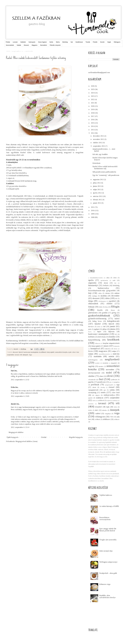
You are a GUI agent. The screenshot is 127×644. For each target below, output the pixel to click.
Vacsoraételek (10, 45)
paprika (91, 382)
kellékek (91, 337)
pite (111, 382)
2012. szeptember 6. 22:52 (20, 380)
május (91, 354)
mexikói (97, 363)
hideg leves (97, 321)
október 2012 (98, 143)
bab (115, 283)
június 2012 (97, 186)
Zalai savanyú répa (106, 551)
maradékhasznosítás (104, 354)
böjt (90, 293)
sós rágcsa (96, 395)
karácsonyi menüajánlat (31, 352)
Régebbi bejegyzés (76, 437)
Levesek (15, 42)
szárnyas (100, 398)
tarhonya (115, 401)
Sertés (51, 42)
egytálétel (112, 301)
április (91, 280)
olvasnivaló (92, 380)
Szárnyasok (32, 42)
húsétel (98, 324)
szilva (94, 401)
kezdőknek (43, 352)
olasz (101, 376)
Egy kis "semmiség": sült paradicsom (106, 175)
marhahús (98, 356)
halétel (117, 319)
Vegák (109, 42)
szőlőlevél (101, 400)
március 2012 (98, 196)
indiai (99, 327)
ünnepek (25, 355)
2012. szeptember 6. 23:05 (20, 396)
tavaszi (17, 355)
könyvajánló (51, 352)
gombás (105, 313)
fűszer (113, 310)
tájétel (109, 401)
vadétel (98, 414)
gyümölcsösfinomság (97, 319)
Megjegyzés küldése (16, 432)
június (113, 329)
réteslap (103, 387)
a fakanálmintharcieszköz (96, 278)
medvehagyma (93, 360)
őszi (78, 352)
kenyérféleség (94, 340)
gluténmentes (93, 313)
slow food (116, 393)
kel (116, 334)
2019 (93, 109)
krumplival (95, 349)
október (91, 376)
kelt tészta (102, 337)
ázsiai (106, 283)
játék (90, 329)
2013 (93, 130)
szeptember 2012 (99, 146)
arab (114, 280)
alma (108, 278)
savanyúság (92, 393)
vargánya (108, 414)
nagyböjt (91, 366)
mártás (111, 356)
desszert (15, 352)
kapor (99, 332)
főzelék (100, 310)
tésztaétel (98, 407)
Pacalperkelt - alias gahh (108, 573)
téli (21, 355)
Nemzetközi (44, 45)
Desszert (26, 45)
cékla (100, 293)
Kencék (102, 42)
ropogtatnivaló (93, 390)
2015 (93, 123)
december (115, 296)
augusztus (92, 283)
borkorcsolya (103, 288)
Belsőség (65, 42)
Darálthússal (79, 42)
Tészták (88, 42)
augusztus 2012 (98, 180)
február (91, 307)
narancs (101, 366)
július (105, 329)
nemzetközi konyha (61, 352)
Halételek (23, 42)
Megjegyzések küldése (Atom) (27, 441)
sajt (105, 390)
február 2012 (98, 200)
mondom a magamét (110, 363)
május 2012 (97, 190)
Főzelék (95, 42)
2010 (93, 210)
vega (30, 355)
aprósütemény (104, 280)
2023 (93, 96)
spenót (90, 398)
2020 (93, 106)
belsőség (116, 285)
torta (115, 407)
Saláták (19, 45)
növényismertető (94, 373)
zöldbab (97, 419)
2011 (93, 207)
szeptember (10, 355)
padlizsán (114, 380)
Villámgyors (117, 42)
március (116, 354)
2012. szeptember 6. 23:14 (20, 427)
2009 (93, 214)
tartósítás (91, 404)
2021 (93, 103)
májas (114, 351)
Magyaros (35, 45)
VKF (112, 417)
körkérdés (117, 346)
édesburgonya (102, 301)
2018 (93, 113)
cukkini (117, 293)
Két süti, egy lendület (100, 154)
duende (13, 404)
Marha (58, 42)
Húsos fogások (42, 42)
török (90, 410)
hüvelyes (91, 327)
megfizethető (112, 359)
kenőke (112, 337)
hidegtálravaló (113, 321)
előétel (109, 304)
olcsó (74, 352)
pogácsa (117, 382)
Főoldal (8, 42)
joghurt (97, 329)
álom (115, 278)
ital (104, 326)
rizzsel (112, 387)
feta (106, 307)
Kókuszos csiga (105, 584)
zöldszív (117, 419)
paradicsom (102, 382)
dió (116, 298)
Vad (72, 42)
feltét (101, 307)
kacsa (90, 332)
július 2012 (97, 183)
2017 (93, 116)
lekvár (116, 349)
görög (114, 313)
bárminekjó (93, 285)
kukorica (108, 349)
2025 (93, 89)
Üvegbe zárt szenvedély (108, 540)
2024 (93, 93)
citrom (107, 293)
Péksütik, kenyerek (55, 45)
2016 (93, 120)
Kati (12, 371)
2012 (93, 133)
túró (96, 410)
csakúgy (94, 296)
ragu (118, 385)
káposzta (111, 332)
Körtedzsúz (96, 163)
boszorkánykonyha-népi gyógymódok (102, 291)
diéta (107, 298)
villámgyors (100, 417)
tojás (108, 407)
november (110, 369)
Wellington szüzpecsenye (108, 562)
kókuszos (98, 343)
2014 (93, 126)
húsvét (21, 352)
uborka (104, 410)
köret (106, 346)
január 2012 (97, 203)
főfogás (115, 307)
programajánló (109, 385)
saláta (112, 390)
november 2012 (99, 139)
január (112, 326)
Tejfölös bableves (106, 495)
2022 (93, 99)
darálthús (104, 296)
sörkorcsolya (109, 395)
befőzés (106, 285)
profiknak (95, 385)
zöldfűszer (106, 419)
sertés (103, 392)
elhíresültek (93, 304)
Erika (13, 387)
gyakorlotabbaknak (99, 315)
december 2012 (99, 136)
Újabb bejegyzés (12, 437)
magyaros (103, 351)
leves (91, 351)
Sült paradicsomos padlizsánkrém (104, 172)
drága (91, 301)
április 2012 (97, 193)
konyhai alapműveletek (111, 343)
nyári (70, 352)
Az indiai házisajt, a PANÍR (109, 506)
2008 (93, 217)
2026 (93, 86)
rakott (94, 387)
